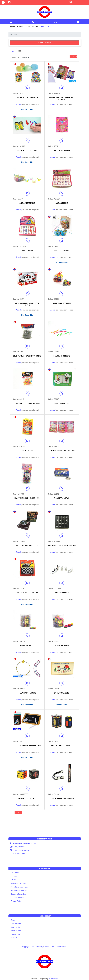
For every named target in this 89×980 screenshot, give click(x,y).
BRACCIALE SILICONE (62, 356)
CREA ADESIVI (27, 451)
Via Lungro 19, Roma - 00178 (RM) (24, 843)
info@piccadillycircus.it (21, 850)
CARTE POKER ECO (62, 403)
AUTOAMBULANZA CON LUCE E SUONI (27, 304)
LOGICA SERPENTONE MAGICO (62, 798)
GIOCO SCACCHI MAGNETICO (27, 593)
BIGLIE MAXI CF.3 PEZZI (62, 303)
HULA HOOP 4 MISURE (27, 693)
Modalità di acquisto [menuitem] (19, 883)
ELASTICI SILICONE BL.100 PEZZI (62, 451)
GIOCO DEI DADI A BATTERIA (27, 545)
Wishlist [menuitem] (14, 938)
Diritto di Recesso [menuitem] (17, 898)
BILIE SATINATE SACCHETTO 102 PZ (27, 356)
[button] (27, 88)
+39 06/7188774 (18, 847)
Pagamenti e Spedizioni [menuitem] (20, 890)
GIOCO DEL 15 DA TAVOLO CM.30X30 (62, 545)
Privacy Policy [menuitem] (16, 901)
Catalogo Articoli (23, 26)
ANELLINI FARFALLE (27, 203)
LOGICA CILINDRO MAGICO (62, 746)
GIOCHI (35, 26)
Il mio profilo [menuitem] (16, 927)
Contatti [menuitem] (14, 876)
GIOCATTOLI (45, 26)
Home (12, 26)
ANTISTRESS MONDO (62, 251)
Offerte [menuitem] (14, 880)
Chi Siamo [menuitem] (15, 873)
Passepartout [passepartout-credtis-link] (53, 979)
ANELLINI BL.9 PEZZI (62, 150)
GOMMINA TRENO (62, 646)
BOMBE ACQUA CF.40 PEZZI (27, 98)
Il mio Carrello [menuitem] (16, 931)
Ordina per (15, 57)
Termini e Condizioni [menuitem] (19, 894)
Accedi (18, 104)
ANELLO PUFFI (27, 251)
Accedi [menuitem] (13, 920)
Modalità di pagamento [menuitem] (20, 887)
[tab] (13, 51)
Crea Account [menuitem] (16, 924)
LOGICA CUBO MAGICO (27, 798)
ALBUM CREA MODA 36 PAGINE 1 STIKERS (62, 99)
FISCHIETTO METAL (62, 498)
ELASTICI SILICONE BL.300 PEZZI (27, 498)
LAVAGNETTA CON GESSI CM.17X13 (27, 746)
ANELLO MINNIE (62, 203)
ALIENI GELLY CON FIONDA (27, 150)
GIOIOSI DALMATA (62, 593)
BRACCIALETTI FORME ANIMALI (27, 403)
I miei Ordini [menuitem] (15, 934)
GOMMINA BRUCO (27, 646)
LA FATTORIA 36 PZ (62, 693)
